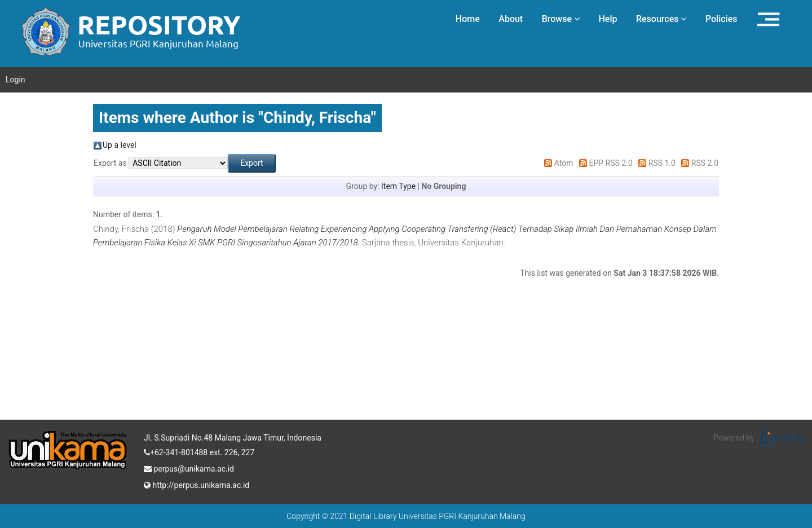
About (511, 19)
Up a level (120, 145)
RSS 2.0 (705, 163)
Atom (564, 163)
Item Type (398, 186)
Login (16, 80)
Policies (721, 19)
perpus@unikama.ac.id (189, 468)
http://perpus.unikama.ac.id (197, 484)
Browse (561, 19)
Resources (661, 19)
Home (468, 19)
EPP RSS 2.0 (611, 163)
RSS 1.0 (662, 163)
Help (608, 19)
